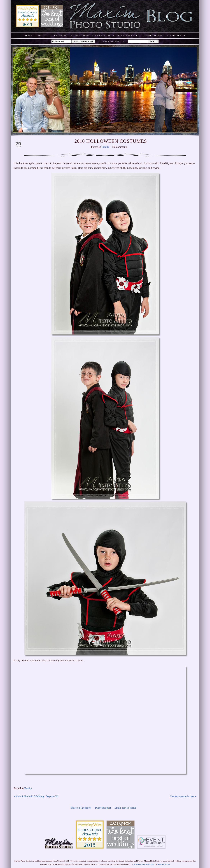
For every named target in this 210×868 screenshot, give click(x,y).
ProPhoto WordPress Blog (144, 864)
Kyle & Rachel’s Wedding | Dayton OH (36, 796)
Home (29, 35)
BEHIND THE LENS (127, 35)
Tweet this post (103, 808)
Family (105, 147)
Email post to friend (125, 808)
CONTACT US (178, 35)
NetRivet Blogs (164, 864)
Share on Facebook (81, 808)
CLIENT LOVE (103, 35)
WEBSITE (43, 35)
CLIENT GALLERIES (154, 35)
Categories (61, 35)
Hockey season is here (183, 796)
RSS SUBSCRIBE (111, 41)
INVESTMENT (82, 35)
